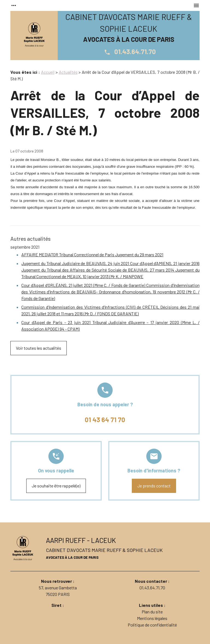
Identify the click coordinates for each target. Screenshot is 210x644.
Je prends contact (154, 486)
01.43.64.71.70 (129, 52)
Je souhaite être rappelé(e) (56, 486)
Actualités (68, 72)
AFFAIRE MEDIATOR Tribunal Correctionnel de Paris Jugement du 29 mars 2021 (92, 255)
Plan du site (152, 612)
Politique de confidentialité (152, 625)
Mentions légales (152, 618)
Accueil (48, 72)
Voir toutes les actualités (39, 348)
